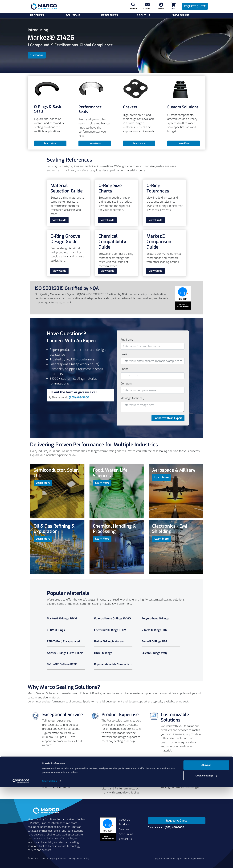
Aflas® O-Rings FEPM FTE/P (65, 653)
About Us (143, 15)
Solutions (73, 15)
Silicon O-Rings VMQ (154, 653)
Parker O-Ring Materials (109, 641)
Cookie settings (206, 856)
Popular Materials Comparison (113, 664)
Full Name (127, 340)
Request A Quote (177, 821)
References (110, 15)
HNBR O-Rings (103, 653)
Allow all (206, 846)
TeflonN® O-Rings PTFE (62, 664)
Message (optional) (132, 398)
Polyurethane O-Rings (155, 619)
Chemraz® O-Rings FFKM (110, 630)
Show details (49, 862)
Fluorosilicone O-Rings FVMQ (112, 619)
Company (127, 384)
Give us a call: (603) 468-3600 (166, 827)
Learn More (50, 143)
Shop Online (181, 15)
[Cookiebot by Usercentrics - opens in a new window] (21, 862)
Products (37, 15)
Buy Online (37, 55)
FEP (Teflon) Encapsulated (63, 641)
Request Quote (195, 6)
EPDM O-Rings (56, 630)
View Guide (59, 220)
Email (124, 354)
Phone (125, 369)
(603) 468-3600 (79, 398)
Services (124, 829)
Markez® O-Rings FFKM (62, 619)
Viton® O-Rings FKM (155, 630)
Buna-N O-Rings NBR (155, 641)
